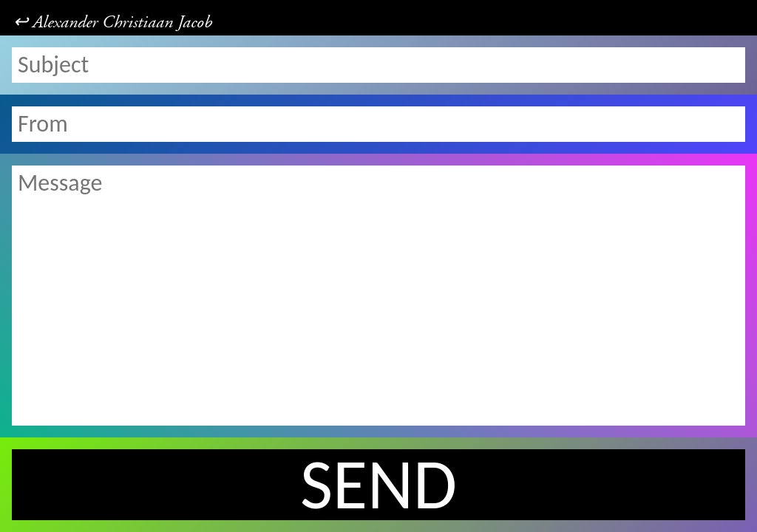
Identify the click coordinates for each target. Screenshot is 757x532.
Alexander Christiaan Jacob (122, 22)
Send (378, 485)
